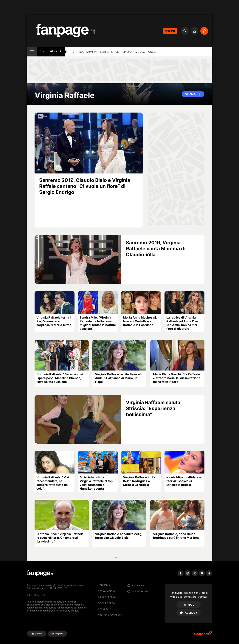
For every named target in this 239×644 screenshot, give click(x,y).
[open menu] (32, 52)
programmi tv (87, 52)
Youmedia (104, 585)
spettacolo (51, 51)
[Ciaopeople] (203, 635)
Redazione (104, 609)
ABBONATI (170, 31)
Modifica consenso (110, 615)
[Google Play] (57, 634)
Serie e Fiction (110, 52)
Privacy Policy (107, 597)
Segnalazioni (106, 591)
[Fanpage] (40, 573)
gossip (153, 52)
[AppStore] (37, 634)
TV (73, 52)
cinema (127, 52)
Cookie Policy (107, 603)
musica (140, 52)
